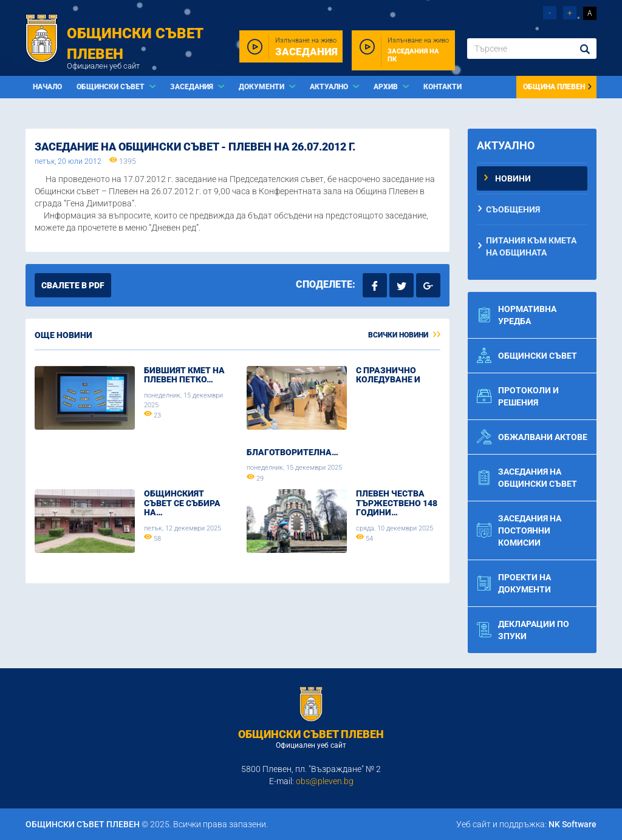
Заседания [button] (193, 87)
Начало (47, 87)
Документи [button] (262, 87)
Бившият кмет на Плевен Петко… (184, 375)
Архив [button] (387, 87)
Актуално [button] (330, 87)
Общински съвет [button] (111, 87)
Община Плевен (558, 87)
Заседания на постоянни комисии (519, 530)
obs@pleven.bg (325, 781)
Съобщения (513, 209)
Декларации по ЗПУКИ (523, 630)
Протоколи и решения (518, 396)
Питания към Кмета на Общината (531, 246)
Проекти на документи (514, 583)
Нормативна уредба (517, 315)
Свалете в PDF (73, 285)
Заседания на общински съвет (527, 478)
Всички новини (404, 335)
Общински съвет (527, 356)
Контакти (443, 87)
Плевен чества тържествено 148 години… (397, 503)
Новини (513, 178)
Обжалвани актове (532, 437)
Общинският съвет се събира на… (182, 503)
